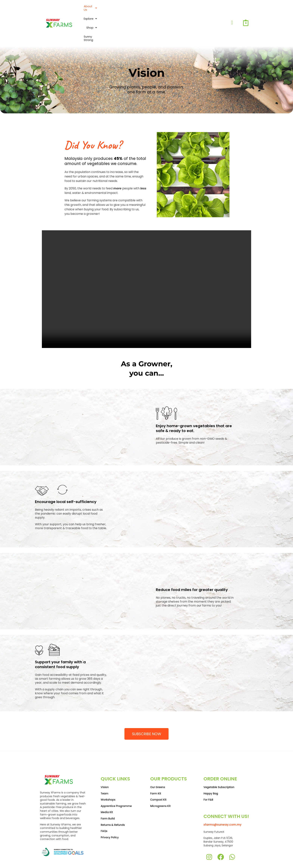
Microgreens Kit (160, 781)
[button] (149, 10)
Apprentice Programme (116, 781)
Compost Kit (158, 774)
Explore (171, 10)
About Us (149, 10)
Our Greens (158, 762)
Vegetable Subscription (219, 762)
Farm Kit (156, 768)
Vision (105, 762)
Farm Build (108, 793)
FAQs (104, 806)
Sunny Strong (213, 10)
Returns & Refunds (113, 799)
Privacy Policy (110, 812)
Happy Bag (211, 768)
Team (105, 768)
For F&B (208, 774)
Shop (191, 10)
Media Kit (107, 787)
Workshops (108, 774)
